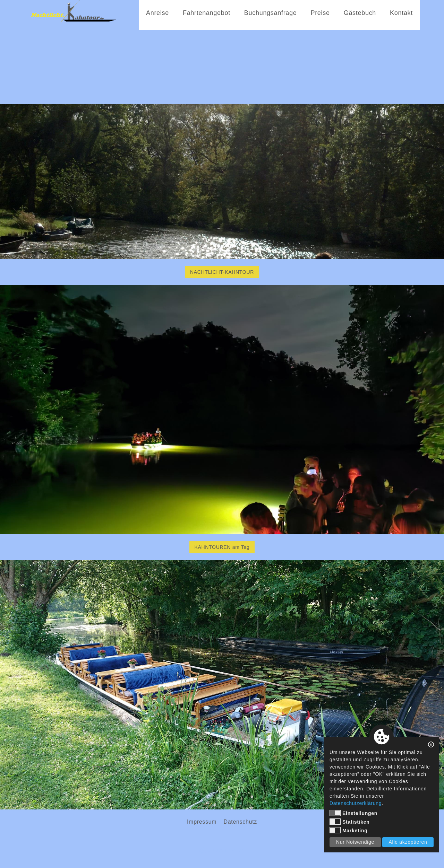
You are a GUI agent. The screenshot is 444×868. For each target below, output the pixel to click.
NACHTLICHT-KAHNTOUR (222, 272)
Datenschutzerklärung (356, 803)
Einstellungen (353, 813)
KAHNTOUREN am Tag (222, 547)
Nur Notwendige (355, 842)
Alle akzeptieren (408, 842)
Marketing (348, 830)
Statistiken (350, 822)
